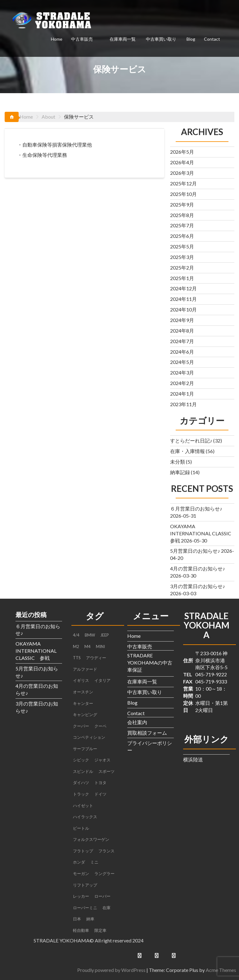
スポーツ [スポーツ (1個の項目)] (106, 771)
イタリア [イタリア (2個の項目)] (102, 680)
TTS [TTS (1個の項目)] (77, 658)
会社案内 (137, 722)
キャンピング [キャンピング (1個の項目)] (85, 715)
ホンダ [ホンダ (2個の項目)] (79, 862)
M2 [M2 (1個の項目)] (76, 647)
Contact (212, 39)
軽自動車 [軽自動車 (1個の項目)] (81, 930)
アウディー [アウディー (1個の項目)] (96, 658)
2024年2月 (182, 383)
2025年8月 (182, 215)
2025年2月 (182, 268)
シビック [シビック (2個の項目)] (81, 760)
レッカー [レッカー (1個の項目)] (81, 896)
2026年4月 (182, 162)
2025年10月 (183, 194)
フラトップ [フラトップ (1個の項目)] (83, 851)
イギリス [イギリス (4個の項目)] (81, 680)
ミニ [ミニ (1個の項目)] (94, 862)
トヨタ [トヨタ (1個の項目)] (100, 783)
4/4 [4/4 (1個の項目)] (76, 635)
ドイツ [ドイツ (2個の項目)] (100, 794)
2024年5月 (182, 362)
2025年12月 (183, 183)
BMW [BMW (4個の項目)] (90, 635)
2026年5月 (182, 152)
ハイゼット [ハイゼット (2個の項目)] (83, 805)
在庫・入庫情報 (187, 451)
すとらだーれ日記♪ (191, 440)
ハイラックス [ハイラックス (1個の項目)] (85, 817)
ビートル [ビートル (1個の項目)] (81, 828)
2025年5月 (182, 246)
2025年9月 (182, 204)
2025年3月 (182, 257)
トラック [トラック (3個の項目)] (81, 794)
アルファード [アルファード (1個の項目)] (85, 669)
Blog (191, 39)
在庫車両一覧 (123, 39)
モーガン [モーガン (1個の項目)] (81, 873)
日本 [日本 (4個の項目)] (77, 919)
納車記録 (180, 472)
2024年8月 (182, 331)
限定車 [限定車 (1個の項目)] (100, 930)
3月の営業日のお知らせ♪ (198, 586)
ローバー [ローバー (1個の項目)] (102, 896)
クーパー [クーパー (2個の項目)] (81, 726)
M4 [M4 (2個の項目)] (88, 647)
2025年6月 (182, 236)
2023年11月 (183, 404)
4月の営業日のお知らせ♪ (198, 568)
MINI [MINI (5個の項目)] (100, 647)
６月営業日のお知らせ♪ (196, 508)
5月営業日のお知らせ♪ (195, 551)
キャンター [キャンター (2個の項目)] (83, 703)
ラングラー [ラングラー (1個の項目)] (104, 873)
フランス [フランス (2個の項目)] (106, 851)
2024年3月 (182, 372)
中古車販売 (82, 39)
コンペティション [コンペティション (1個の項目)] (89, 737)
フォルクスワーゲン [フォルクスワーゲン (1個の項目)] (91, 839)
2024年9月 (182, 320)
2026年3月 (182, 173)
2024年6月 (182, 352)
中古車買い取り (161, 39)
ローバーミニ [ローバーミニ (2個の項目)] (85, 908)
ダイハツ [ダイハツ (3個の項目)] (81, 783)
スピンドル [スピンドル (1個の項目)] (83, 771)
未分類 (178, 462)
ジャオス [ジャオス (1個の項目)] (102, 760)
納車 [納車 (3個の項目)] (90, 919)
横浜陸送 (193, 759)
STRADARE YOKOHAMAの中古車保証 (150, 662)
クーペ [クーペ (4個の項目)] (100, 726)
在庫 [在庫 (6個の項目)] (106, 908)
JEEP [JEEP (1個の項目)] (105, 635)
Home (57, 39)
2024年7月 (182, 341)
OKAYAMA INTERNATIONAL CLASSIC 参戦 (203, 533)
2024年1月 (182, 394)
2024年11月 (183, 299)
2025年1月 (182, 278)
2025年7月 (182, 225)
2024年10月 (183, 309)
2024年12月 (183, 288)
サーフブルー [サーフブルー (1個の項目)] (85, 749)
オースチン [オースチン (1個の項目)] (83, 692)
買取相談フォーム (147, 733)
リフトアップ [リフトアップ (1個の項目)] (85, 885)
